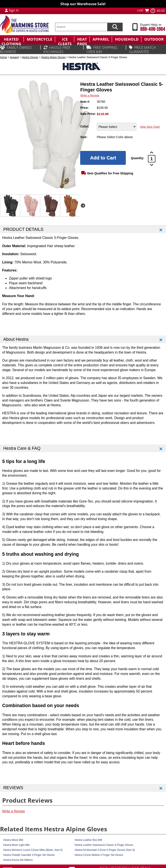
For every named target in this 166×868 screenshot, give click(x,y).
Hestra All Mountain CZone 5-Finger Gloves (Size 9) (105, 850)
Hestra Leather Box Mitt (88, 840)
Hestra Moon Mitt (13, 840)
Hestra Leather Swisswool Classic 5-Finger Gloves (104, 845)
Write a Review (90, 95)
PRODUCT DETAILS (23, 229)
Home (3, 57)
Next (83, 206)
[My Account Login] (6, 10)
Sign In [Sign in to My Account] (14, 10)
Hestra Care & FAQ (22, 448)
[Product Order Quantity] (152, 159)
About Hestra (16, 339)
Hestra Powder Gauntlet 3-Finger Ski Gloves (29, 855)
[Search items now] (115, 27)
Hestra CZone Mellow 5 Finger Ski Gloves (99, 855)
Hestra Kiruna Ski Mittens (18, 860)
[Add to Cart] (103, 158)
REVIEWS (13, 788)
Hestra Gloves (30, 57)
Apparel (14, 57)
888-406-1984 (153, 29)
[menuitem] (12, 39)
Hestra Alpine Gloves (53, 57)
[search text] (81, 27)
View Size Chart (150, 127)
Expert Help (151, 25)
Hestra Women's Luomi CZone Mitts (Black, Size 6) (33, 850)
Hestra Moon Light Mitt (16, 845)
